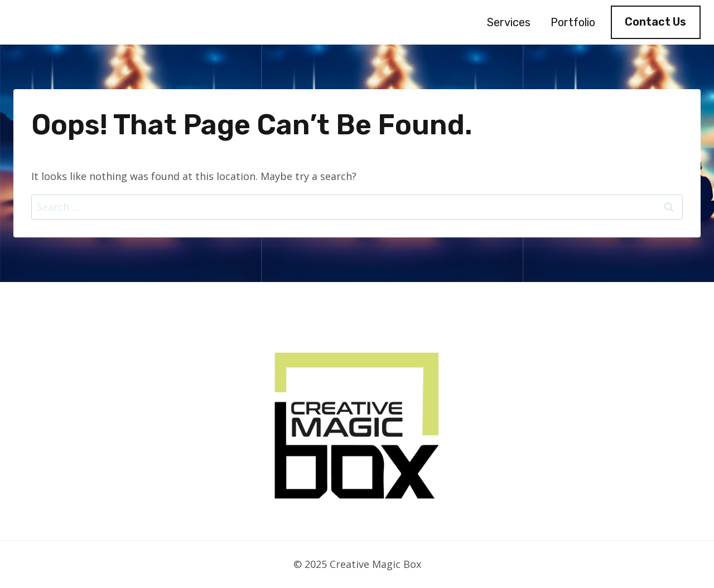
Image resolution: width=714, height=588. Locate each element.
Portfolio (573, 22)
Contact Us (655, 22)
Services (509, 22)
